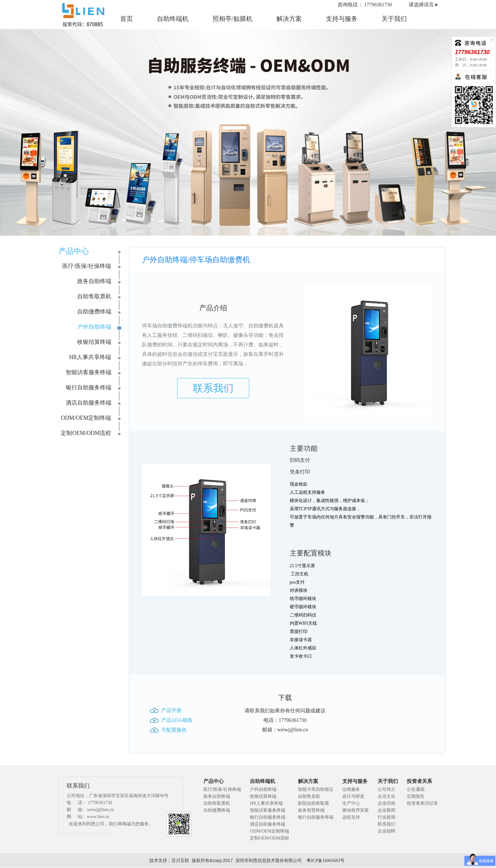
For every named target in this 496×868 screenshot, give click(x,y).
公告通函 (416, 789)
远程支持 (351, 817)
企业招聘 (387, 831)
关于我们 (394, 19)
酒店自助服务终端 (89, 403)
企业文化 (387, 796)
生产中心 (351, 803)
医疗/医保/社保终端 (87, 266)
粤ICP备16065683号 (325, 861)
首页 (127, 19)
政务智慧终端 (311, 810)
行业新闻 (387, 817)
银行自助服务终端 (89, 387)
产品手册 (171, 710)
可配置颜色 (174, 730)
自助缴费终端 (94, 312)
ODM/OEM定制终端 (86, 418)
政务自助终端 (94, 281)
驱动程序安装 (356, 810)
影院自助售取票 (313, 803)
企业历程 (387, 803)
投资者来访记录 (422, 803)
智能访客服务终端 (89, 372)
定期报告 (416, 796)
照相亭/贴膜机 (232, 19)
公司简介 (387, 789)
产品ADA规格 (177, 720)
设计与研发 (353, 796)
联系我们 (213, 388)
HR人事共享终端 (90, 357)
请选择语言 (421, 5)
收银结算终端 (94, 342)
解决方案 (289, 19)
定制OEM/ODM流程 (86, 433)
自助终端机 (173, 19)
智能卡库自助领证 (316, 789)
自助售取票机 (94, 296)
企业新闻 (387, 810)
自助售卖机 (309, 796)
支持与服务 (342, 19)
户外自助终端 (94, 327)
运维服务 (351, 789)
